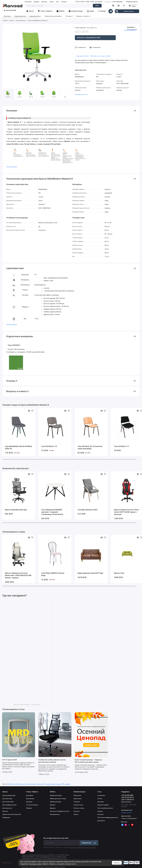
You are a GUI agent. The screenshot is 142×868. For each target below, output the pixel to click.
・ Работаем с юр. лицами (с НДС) (100, 56)
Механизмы (77, 795)
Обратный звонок (126, 802)
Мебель (60, 11)
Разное (76, 814)
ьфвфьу (68, 784)
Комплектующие (76, 11)
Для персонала (7, 799)
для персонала (28, 784)
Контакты (64, 2)
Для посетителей (8, 802)
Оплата (52, 2)
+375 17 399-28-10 (127, 800)
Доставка (44, 2)
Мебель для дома (55, 802)
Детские (5, 811)
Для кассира (30, 799)
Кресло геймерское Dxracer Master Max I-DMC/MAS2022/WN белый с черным (18, 575)
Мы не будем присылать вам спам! (56, 838)
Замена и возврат (103, 805)
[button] (65, 97)
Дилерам (37, 2)
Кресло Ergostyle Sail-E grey (16, 510)
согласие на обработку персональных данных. (83, 847)
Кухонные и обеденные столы (60, 811)
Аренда (102, 11)
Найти (97, 6)
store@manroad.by (126, 813)
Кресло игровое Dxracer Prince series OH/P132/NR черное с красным (126, 512)
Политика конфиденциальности (108, 817)
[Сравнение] (119, 6)
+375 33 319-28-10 (127, 797)
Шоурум (100, 811)
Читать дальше (12, 167)
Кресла (30, 11)
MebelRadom (131, 27)
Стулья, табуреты (45, 11)
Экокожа (77, 811)
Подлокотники (78, 805)
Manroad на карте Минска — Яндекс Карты (27, 704)
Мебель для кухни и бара (58, 799)
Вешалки (53, 808)
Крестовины (78, 799)
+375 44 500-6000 (114, 2)
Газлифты (77, 802)
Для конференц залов (9, 805)
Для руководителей (9, 795)
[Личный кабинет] (113, 6)
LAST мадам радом (49, 784)
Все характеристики (81, 94)
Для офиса (30, 795)
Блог (57, 2)
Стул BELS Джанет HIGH (87, 510)
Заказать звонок (129, 11)
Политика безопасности (105, 808)
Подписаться (89, 843)
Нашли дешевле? (130, 30)
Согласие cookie (35, 864)
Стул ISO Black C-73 (49, 446)
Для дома (29, 802)
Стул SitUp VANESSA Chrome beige (53, 574)
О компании (28, 2)
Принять (117, 863)
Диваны (53, 805)
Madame (19, 784)
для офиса (37, 784)
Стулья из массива (32, 805)
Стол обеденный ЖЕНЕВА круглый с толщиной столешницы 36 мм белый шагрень (52, 512)
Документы (101, 821)
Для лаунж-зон (7, 808)
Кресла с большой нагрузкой (12, 814)
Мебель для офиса (56, 795)
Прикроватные (55, 814)
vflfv (63, 784)
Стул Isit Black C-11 (122, 446)
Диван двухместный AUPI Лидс (90, 573)
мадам (59, 784)
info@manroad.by (132, 2)
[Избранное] (124, 6)
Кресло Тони (119, 573)
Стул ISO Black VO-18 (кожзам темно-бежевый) (90, 447)
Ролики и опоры (79, 808)
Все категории (10, 10)
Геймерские (6, 817)
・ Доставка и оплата (82, 56)
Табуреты (29, 808)
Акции (90, 11)
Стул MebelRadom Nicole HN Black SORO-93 (19, 447)
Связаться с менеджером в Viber (89, 38)
